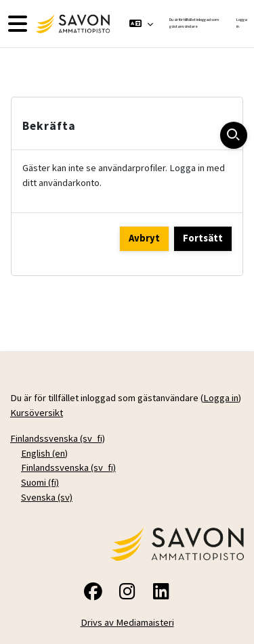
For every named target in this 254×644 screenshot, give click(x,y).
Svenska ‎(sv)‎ (47, 497)
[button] (141, 24)
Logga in (242, 23)
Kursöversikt (37, 413)
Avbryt (144, 238)
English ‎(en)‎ (44, 453)
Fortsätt (203, 238)
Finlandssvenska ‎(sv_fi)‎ (58, 438)
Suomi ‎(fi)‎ (40, 482)
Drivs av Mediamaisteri (127, 622)
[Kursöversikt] (71, 24)
